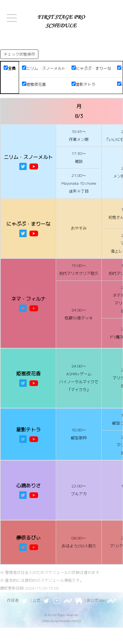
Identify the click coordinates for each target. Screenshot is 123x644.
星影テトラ (83, 84)
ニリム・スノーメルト (44, 68)
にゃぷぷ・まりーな (91, 68)
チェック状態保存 (19, 54)
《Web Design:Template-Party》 (61, 621)
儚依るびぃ (28, 538)
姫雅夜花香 (34, 84)
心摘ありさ (28, 486)
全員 (10, 68)
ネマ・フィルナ (28, 299)
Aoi (50, 615)
